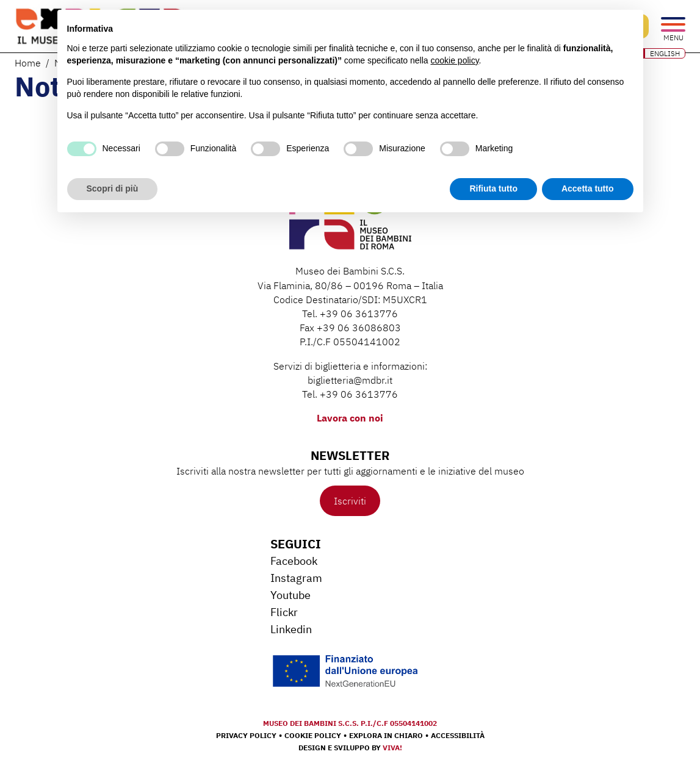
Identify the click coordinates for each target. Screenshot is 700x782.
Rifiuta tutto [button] (493, 188)
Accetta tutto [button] (588, 188)
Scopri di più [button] (113, 188)
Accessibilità (458, 735)
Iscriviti (350, 501)
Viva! (392, 748)
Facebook (294, 561)
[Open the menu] (673, 25)
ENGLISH (665, 53)
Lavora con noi (350, 418)
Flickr (284, 612)
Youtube (290, 595)
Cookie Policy (313, 735)
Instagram (296, 578)
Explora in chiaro (386, 735)
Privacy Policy (246, 735)
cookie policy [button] (454, 60)
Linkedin (291, 629)
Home (28, 63)
